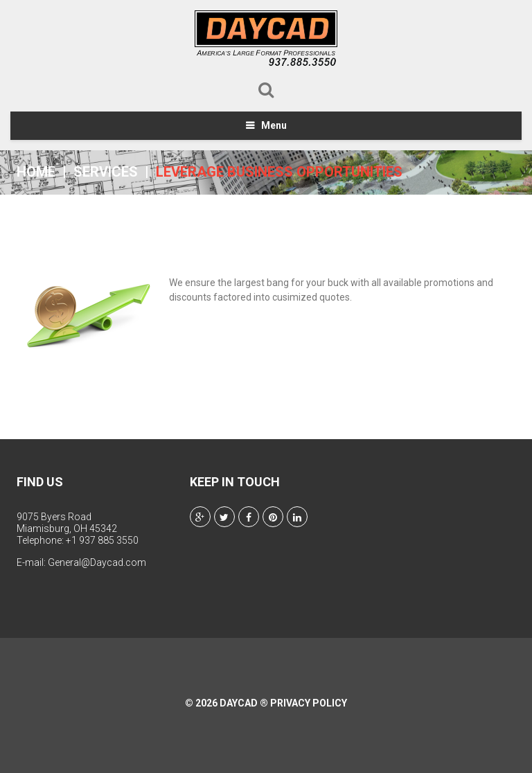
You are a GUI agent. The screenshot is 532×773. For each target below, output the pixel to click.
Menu (274, 125)
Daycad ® (244, 703)
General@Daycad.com (97, 562)
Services (106, 172)
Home (36, 172)
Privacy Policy (309, 703)
